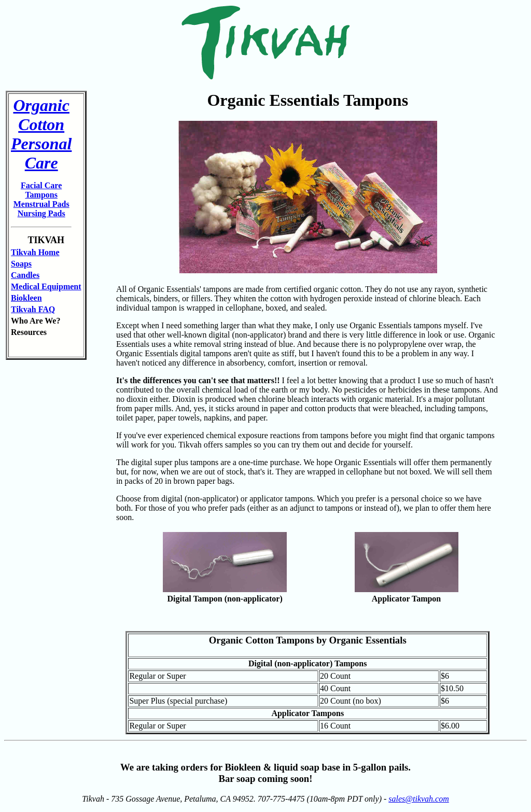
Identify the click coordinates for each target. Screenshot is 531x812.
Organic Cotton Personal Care (41, 134)
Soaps (21, 264)
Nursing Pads (41, 213)
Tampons (41, 195)
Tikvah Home (35, 252)
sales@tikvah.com (418, 799)
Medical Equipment (46, 286)
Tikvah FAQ (33, 309)
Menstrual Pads (41, 204)
